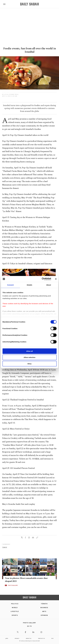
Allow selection (29, 357)
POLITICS (15, 604)
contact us (41, 638)
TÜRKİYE (44, 604)
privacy (17, 638)
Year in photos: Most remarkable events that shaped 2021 (26, 580)
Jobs (7, 638)
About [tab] (49, 285)
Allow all (29, 351)
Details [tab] (30, 285)
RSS (52, 638)
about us (29, 638)
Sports (15, 615)
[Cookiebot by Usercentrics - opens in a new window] (42, 279)
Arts (44, 611)
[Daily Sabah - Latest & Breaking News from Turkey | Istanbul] (29, 4)
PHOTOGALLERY (13, 585)
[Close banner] (56, 279)
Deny (29, 364)
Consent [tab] (10, 285)
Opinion (44, 615)
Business (44, 608)
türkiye (5, 547)
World (15, 608)
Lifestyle (15, 611)
